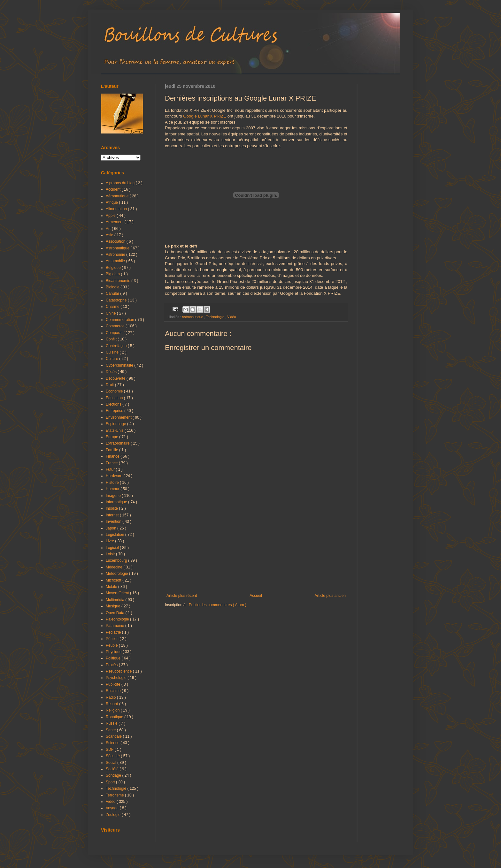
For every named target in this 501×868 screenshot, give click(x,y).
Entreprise (115, 411)
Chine (111, 313)
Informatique (117, 502)
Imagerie (114, 496)
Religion (113, 710)
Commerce (116, 326)
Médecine (115, 567)
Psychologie (117, 678)
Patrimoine (116, 626)
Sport (111, 782)
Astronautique (193, 317)
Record (112, 704)
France (112, 463)
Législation (116, 535)
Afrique (112, 202)
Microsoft (114, 580)
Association (116, 241)
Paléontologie (118, 619)
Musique (114, 606)
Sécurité (113, 756)
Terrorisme (115, 795)
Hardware (115, 476)
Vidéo (231, 317)
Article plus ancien (330, 596)
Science (113, 743)
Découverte (116, 378)
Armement (115, 222)
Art (109, 229)
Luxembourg (117, 560)
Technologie (216, 317)
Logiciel (113, 548)
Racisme (114, 691)
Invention (114, 522)
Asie (110, 235)
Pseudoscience (119, 671)
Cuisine (113, 352)
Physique (114, 652)
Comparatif (116, 333)
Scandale (114, 736)
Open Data (116, 613)
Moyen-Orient (118, 593)
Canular (113, 293)
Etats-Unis (115, 430)
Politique (114, 658)
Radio (111, 697)
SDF (110, 750)
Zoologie (114, 815)
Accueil (256, 596)
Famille (112, 450)
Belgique (114, 268)
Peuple (112, 645)
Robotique (115, 717)
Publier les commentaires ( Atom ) (218, 605)
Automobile (116, 261)
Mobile (112, 587)
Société (113, 769)
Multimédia (116, 600)
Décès (112, 372)
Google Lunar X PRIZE (205, 116)
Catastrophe (117, 300)
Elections (114, 404)
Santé (111, 730)
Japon (112, 528)
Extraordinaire (118, 443)
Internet (113, 515)
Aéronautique (118, 196)
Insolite (112, 508)
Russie (112, 723)
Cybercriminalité (120, 365)
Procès (112, 665)
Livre (110, 541)
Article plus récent (182, 596)
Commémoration (120, 320)
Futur (111, 469)
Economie (115, 391)
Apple (111, 216)
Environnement (119, 417)
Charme (113, 307)
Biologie (113, 287)
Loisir (111, 554)
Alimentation (117, 209)
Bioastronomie (119, 281)
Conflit (112, 339)
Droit (110, 385)
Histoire (113, 483)
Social (112, 763)
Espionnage (116, 424)
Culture (112, 359)
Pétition (113, 639)
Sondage (114, 775)
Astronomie (116, 255)
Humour (113, 489)
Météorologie (117, 574)
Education (115, 398)
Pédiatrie (114, 632)
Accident (114, 189)
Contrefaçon (117, 346)
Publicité (114, 684)
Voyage (113, 808)
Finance (113, 456)
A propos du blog (121, 183)
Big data (113, 274)
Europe (112, 437)
